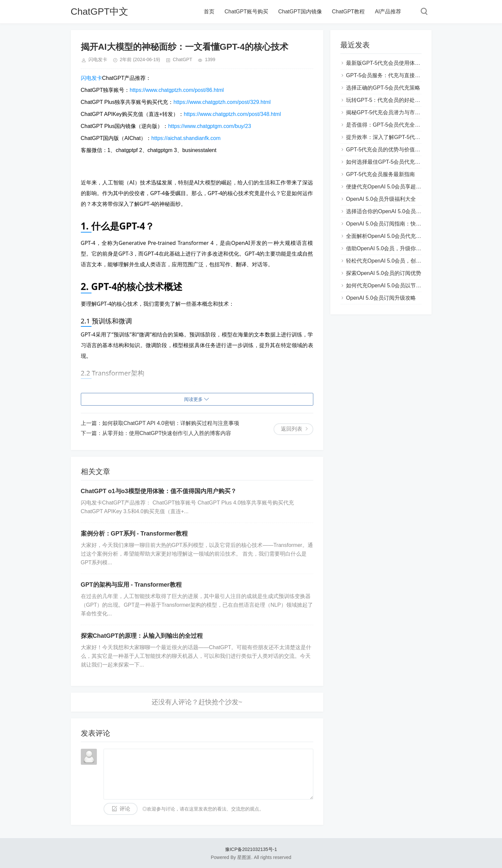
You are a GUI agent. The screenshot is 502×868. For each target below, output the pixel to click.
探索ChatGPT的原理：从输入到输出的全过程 (142, 636)
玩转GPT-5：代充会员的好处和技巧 (388, 100)
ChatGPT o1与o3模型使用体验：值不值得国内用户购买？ (159, 491)
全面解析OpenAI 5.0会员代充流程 (386, 236)
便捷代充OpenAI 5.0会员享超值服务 (389, 187)
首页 (209, 12)
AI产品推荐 (388, 12)
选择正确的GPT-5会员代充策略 (383, 88)
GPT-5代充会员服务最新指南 (380, 174)
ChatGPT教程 (349, 12)
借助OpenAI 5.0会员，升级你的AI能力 (391, 248)
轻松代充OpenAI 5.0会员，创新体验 (389, 261)
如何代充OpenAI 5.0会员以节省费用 (389, 285)
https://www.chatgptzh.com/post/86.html (177, 90)
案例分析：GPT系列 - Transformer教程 (134, 534)
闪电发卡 (92, 78)
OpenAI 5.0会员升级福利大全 (381, 199)
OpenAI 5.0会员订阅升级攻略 (381, 298)
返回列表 (292, 429)
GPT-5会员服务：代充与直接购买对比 (391, 75)
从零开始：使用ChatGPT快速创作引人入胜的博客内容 (167, 433)
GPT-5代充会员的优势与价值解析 (386, 150)
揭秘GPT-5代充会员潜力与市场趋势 (388, 112)
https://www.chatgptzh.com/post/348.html (232, 114)
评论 (125, 809)
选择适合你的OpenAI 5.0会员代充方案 (392, 211)
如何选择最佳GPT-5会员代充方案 (386, 162)
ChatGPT (182, 59)
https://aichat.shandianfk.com (186, 138)
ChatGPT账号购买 (246, 12)
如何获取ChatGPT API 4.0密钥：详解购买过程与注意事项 (171, 423)
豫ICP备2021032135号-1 (251, 849)
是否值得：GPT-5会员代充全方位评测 (391, 125)
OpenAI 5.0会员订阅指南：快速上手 (389, 224)
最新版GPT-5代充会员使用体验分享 (388, 63)
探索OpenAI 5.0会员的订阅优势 (384, 273)
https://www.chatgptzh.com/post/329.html (222, 102)
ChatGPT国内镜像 (300, 12)
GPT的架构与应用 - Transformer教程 (131, 585)
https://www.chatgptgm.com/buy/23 (209, 126)
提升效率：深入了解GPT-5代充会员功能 (394, 137)
